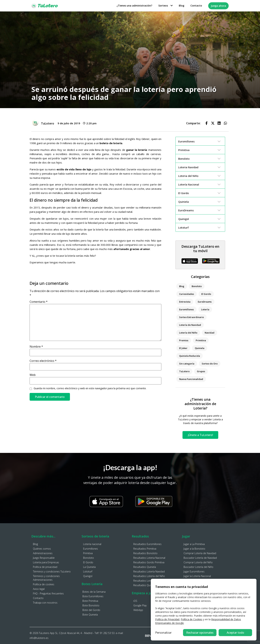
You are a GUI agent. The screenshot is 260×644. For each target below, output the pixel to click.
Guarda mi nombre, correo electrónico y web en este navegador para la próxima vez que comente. (90, 388)
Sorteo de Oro (210, 364)
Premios (184, 340)
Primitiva (201, 340)
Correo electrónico (43, 361)
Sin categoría (187, 364)
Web (33, 375)
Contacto (196, 6)
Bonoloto (197, 286)
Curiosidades (187, 294)
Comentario (39, 302)
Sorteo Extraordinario (191, 317)
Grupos (201, 371)
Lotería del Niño (188, 333)
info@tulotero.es (39, 638)
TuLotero (184, 371)
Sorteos (165, 6)
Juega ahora (218, 6)
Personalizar (163, 633)
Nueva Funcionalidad (191, 379)
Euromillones (186, 309)
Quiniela (200, 348)
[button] (206, 123)
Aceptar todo (235, 633)
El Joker (183, 348)
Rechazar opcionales (200, 633)
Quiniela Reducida (190, 356)
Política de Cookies (192, 619)
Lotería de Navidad (190, 325)
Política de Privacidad (167, 619)
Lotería (205, 309)
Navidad (210, 333)
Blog (182, 6)
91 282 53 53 (107, 633)
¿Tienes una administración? (134, 6)
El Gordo (206, 294)
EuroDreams (205, 302)
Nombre (36, 347)
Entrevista (185, 302)
